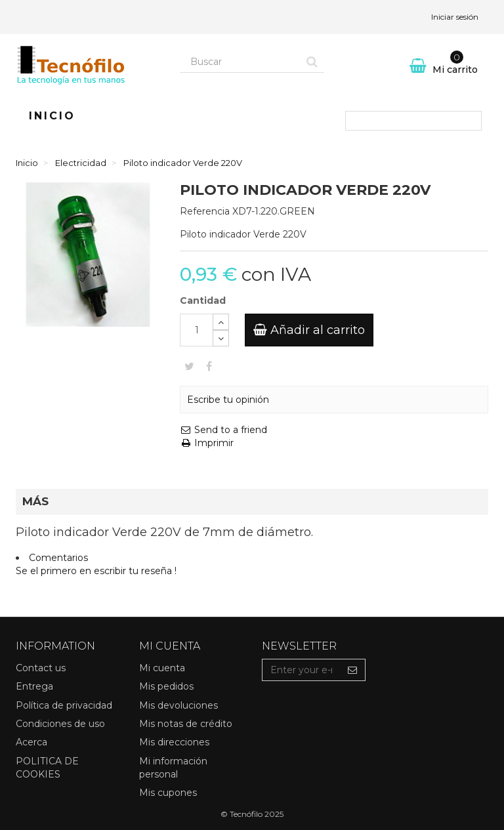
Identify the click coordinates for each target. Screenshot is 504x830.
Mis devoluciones (178, 705)
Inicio (52, 116)
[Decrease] (221, 338)
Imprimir (207, 443)
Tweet (189, 366)
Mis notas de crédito (186, 724)
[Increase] (221, 322)
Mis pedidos (166, 686)
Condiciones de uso (60, 724)
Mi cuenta (162, 668)
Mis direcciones (174, 742)
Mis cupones (168, 793)
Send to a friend (223, 430)
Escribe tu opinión (228, 400)
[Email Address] (301, 670)
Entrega (34, 686)
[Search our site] (240, 62)
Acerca (31, 742)
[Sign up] (353, 670)
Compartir (209, 366)
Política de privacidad (64, 705)
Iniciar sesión (455, 17)
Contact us (41, 668)
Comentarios (58, 558)
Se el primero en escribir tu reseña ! (96, 571)
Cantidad (203, 301)
